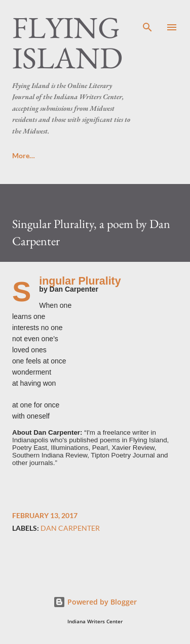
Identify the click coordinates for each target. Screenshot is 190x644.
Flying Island (67, 42)
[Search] (147, 18)
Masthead (138, 155)
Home (22, 155)
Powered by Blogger (95, 602)
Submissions (77, 155)
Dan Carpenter (70, 528)
